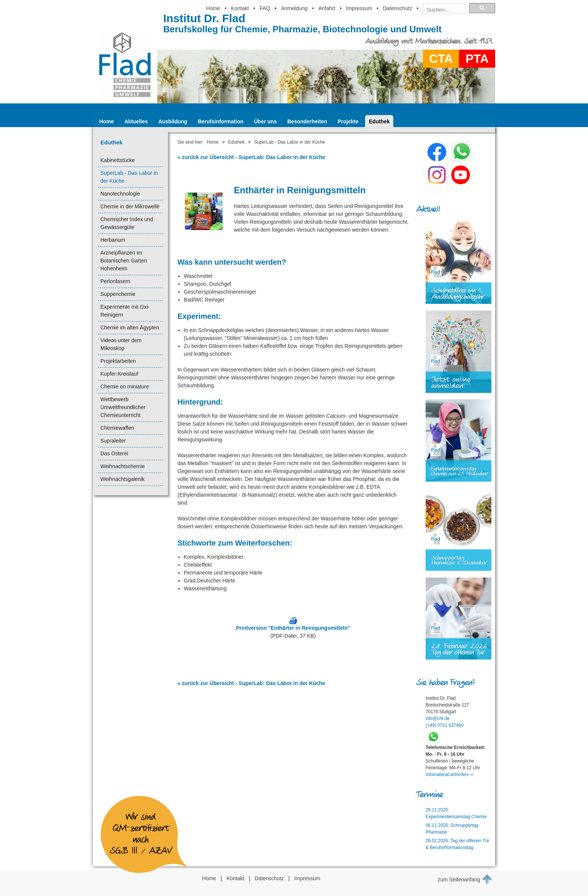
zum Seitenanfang (465, 879)
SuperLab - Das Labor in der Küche (129, 177)
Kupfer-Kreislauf (119, 374)
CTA (441, 59)
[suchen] (442, 10)
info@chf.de (438, 719)
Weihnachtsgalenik (122, 479)
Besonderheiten (307, 121)
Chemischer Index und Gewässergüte (127, 223)
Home (213, 8)
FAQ (265, 8)
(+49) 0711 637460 (445, 725)
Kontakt (240, 8)
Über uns (266, 121)
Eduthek (379, 121)
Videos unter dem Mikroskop (121, 344)
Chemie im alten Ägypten (130, 327)
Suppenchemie (118, 294)
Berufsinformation (220, 121)
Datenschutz (397, 8)
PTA (477, 59)
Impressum (359, 8)
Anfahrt (327, 8)
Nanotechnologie (120, 194)
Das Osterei (114, 453)
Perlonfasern (115, 281)
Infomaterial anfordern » (449, 775)
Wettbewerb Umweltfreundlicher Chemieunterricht (123, 407)
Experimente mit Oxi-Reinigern (125, 311)
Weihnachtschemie (123, 466)
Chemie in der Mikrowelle (130, 206)
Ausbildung (173, 121)
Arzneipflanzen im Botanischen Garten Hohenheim (124, 261)
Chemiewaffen (117, 428)
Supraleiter (113, 441)
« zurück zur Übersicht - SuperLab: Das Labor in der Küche (251, 157)
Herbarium (113, 240)
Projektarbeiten (118, 361)
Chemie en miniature (125, 387)
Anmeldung (294, 8)
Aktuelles (136, 121)
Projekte (348, 121)
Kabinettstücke (118, 160)
